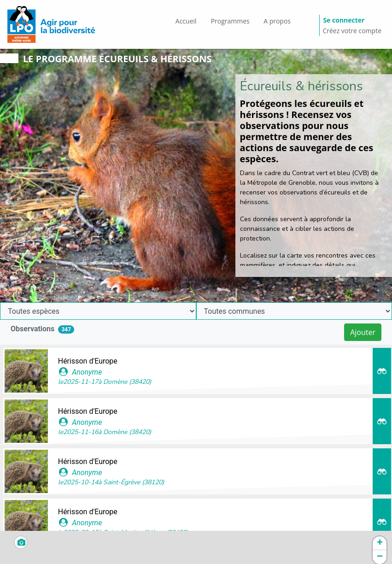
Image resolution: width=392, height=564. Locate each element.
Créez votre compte (352, 31)
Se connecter (344, 20)
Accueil (186, 21)
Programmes (230, 21)
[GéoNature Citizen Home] (51, 24)
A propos (277, 21)
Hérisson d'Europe (88, 361)
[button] (380, 543)
